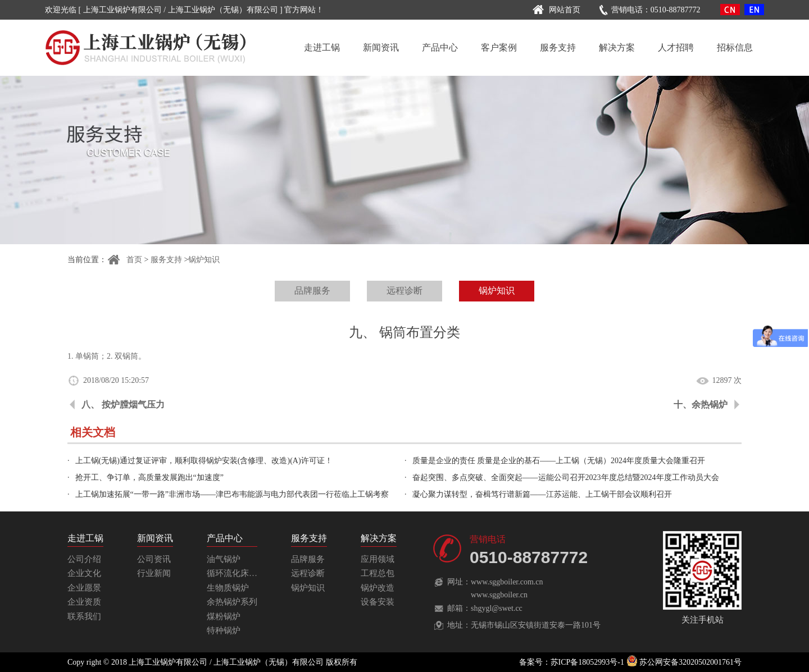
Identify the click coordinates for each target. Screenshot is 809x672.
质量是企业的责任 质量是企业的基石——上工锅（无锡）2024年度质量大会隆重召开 (559, 461)
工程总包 (378, 573)
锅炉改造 (378, 588)
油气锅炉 (224, 559)
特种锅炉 (224, 630)
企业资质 (84, 602)
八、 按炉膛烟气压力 (123, 404)
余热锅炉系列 (232, 602)
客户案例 (499, 47)
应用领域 (378, 559)
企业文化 (84, 573)
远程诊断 (404, 291)
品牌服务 (312, 291)
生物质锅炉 (228, 588)
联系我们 (84, 616)
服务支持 (558, 47)
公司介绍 (84, 559)
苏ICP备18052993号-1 (587, 662)
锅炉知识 (204, 260)
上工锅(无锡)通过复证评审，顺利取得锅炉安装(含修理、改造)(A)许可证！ (204, 461)
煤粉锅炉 (224, 616)
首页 (124, 260)
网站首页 (555, 10)
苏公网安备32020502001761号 (684, 662)
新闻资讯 (381, 47)
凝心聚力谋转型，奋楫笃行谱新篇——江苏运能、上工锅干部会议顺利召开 (542, 494)
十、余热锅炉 (701, 404)
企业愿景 (84, 588)
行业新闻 (154, 573)
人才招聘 (676, 47)
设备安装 (378, 602)
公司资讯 (154, 559)
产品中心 (440, 47)
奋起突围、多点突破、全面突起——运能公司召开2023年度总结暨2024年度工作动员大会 (566, 477)
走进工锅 (322, 47)
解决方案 (617, 47)
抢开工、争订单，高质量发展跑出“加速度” (149, 477)
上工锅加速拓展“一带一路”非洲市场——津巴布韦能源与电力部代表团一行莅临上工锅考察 (232, 494)
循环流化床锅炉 (236, 573)
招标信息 (735, 47)
